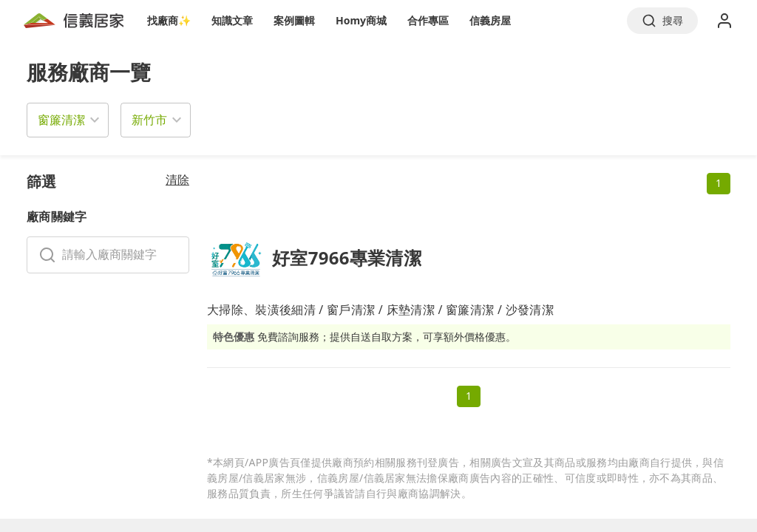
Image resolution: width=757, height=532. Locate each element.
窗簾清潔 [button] (61, 120)
